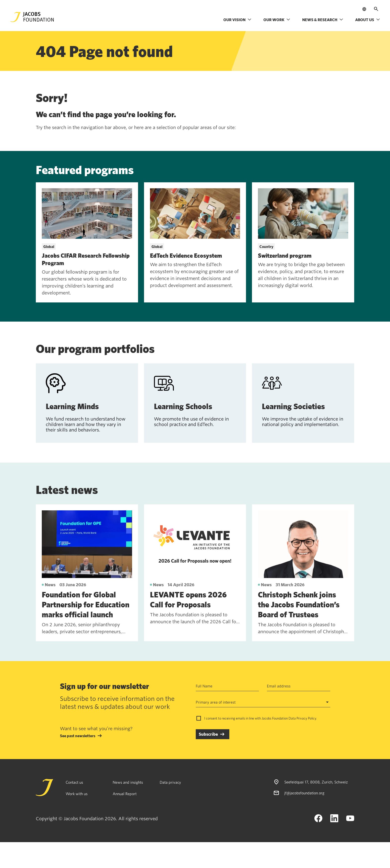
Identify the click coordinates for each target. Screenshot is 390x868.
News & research (323, 20)
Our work (277, 20)
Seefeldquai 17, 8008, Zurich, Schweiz (316, 782)
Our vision (237, 20)
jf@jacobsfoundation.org (304, 793)
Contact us (74, 782)
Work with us (77, 794)
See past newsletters (78, 736)
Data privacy (170, 782)
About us (368, 20)
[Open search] (376, 9)
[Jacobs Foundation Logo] (32, 17)
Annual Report (125, 794)
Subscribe (208, 734)
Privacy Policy (306, 718)
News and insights (128, 782)
